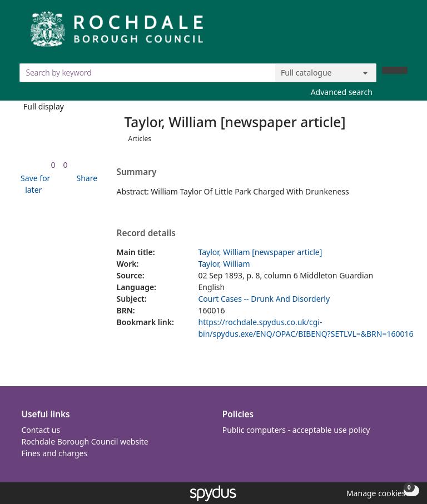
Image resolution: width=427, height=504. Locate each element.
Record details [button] (146, 233)
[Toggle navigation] (402, 33)
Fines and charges (55, 453)
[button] (34, 184)
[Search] (395, 70)
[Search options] (326, 73)
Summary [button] (137, 172)
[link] (53, 165)
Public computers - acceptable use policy (296, 430)
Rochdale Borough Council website (85, 441)
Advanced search (342, 92)
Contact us (41, 430)
